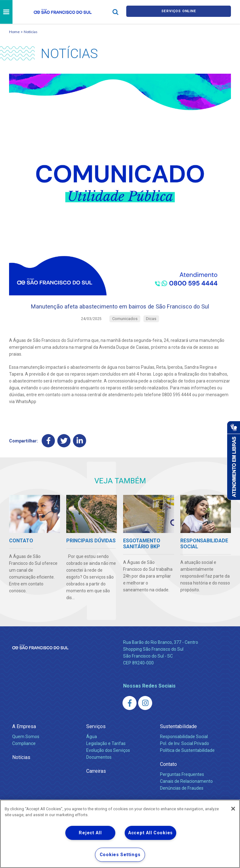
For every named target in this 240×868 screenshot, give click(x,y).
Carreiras (96, 785)
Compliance (24, 757)
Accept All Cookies (150, 833)
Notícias (31, 32)
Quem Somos (26, 750)
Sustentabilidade (178, 740)
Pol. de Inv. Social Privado (185, 757)
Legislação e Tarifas (106, 757)
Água (92, 750)
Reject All (90, 833)
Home (14, 32)
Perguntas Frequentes (182, 788)
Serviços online (179, 12)
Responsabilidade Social (184, 750)
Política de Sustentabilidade (187, 764)
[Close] (233, 809)
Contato (168, 778)
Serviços (96, 740)
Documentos (99, 771)
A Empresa (24, 740)
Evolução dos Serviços (108, 764)
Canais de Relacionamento (186, 795)
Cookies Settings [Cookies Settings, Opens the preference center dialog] (120, 855)
